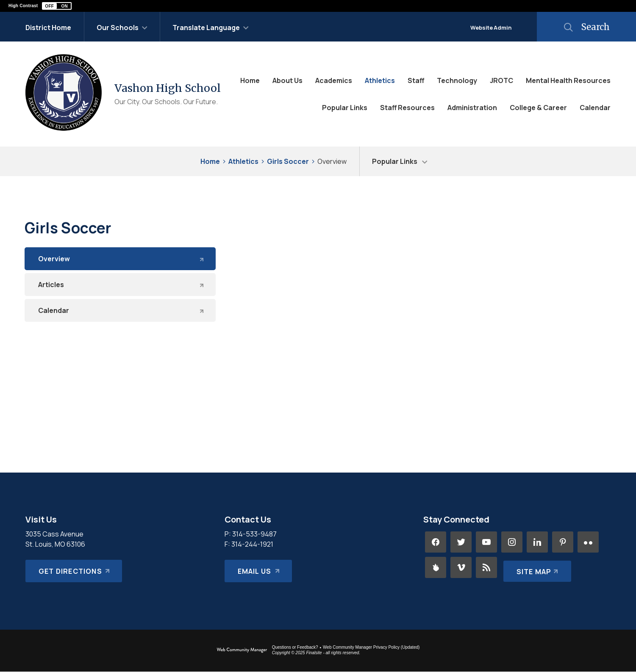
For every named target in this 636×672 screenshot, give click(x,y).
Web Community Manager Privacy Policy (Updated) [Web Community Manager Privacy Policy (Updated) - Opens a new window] (371, 647)
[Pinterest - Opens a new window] (563, 542)
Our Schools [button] (118, 28)
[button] (57, 6)
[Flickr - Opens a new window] (588, 542)
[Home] (250, 80)
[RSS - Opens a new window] (486, 567)
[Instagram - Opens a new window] (512, 542)
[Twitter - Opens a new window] (461, 542)
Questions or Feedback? (295, 647)
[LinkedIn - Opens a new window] (537, 542)
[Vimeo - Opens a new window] (461, 567)
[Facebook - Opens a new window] (436, 542)
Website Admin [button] (491, 28)
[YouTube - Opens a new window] (486, 542)
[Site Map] (535, 567)
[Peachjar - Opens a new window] (436, 567)
